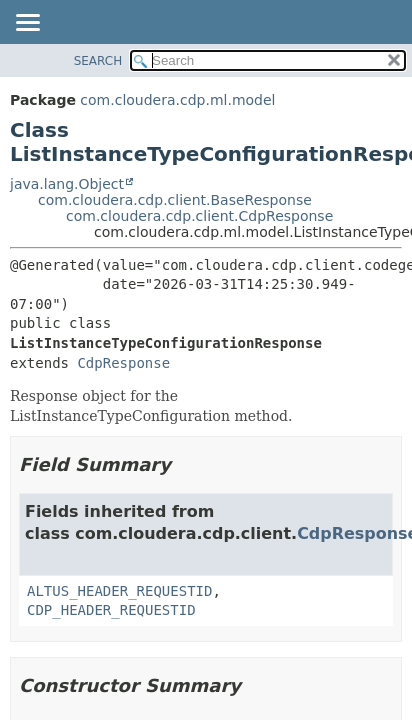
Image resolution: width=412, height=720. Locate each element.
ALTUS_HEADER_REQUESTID (119, 591)
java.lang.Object (67, 184)
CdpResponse (123, 363)
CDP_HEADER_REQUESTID (111, 610)
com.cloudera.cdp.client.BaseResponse (175, 200)
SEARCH (98, 61)
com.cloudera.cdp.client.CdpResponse (199, 216)
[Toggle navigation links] (27, 24)
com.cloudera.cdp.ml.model (177, 100)
